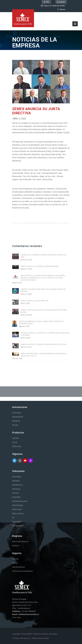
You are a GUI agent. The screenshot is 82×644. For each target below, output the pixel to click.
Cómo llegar (17, 617)
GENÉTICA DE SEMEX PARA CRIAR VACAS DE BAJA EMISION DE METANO (43, 290)
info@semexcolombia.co (29, 614)
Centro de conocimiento (23, 571)
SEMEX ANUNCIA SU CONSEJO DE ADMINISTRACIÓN (40, 266)
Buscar (61, 9)
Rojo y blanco (18, 513)
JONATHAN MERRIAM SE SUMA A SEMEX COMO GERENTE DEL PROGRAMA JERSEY (42, 323)
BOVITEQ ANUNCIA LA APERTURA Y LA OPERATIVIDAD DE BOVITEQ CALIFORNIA (45, 334)
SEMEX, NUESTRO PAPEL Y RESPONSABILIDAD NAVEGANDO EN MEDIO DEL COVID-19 (44, 355)
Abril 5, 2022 (19, 119)
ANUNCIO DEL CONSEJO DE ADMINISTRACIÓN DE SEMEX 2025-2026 (44, 256)
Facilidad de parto (20, 501)
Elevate (15, 425)
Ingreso (61, 2)
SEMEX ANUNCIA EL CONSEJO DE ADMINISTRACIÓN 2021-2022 (44, 344)
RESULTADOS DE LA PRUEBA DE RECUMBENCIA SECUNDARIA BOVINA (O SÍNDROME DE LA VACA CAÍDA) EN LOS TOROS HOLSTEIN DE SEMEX (43, 278)
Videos (15, 563)
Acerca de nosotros (20, 541)
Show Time (17, 509)
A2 (13, 517)
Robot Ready (18, 505)
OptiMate (16, 421)
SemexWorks (18, 417)
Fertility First (17, 485)
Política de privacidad (40, 638)
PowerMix (16, 497)
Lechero (16, 438)
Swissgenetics (18, 526)
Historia (16, 546)
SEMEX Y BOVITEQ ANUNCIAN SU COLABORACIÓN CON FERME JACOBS (44, 311)
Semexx (16, 493)
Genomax (16, 489)
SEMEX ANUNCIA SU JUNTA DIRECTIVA (35, 301)
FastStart (16, 481)
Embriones (17, 446)
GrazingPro (17, 522)
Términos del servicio (21, 638)
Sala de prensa (18, 567)
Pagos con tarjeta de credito (53, 6)
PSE (46, 2)
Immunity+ (17, 413)
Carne (15, 442)
